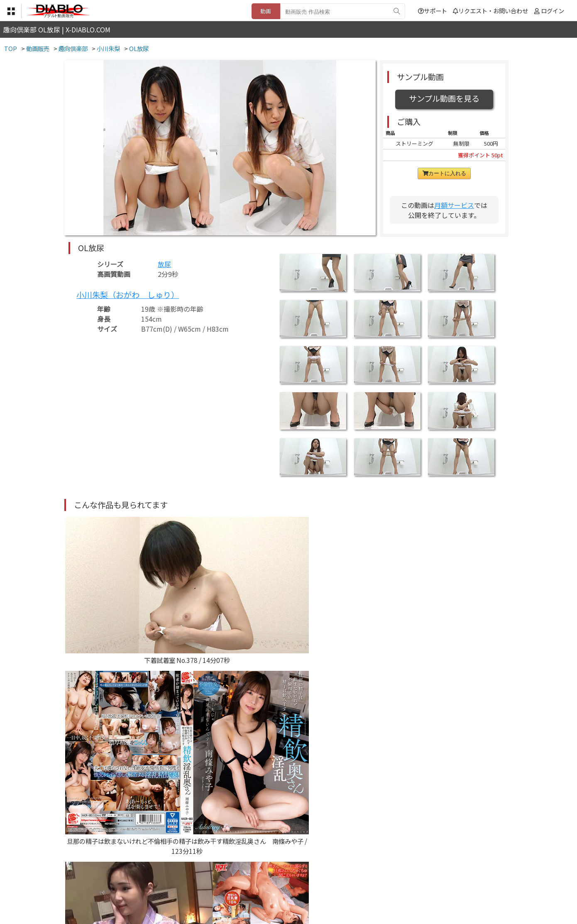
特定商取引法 (232, 873)
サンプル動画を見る (444, 98)
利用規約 (193, 873)
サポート (433, 11)
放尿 (164, 264)
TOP (166, 873)
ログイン (553, 11)
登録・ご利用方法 (282, 873)
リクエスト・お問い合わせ (490, 11)
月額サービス (454, 205)
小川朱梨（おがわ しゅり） (128, 295)
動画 (266, 11)
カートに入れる (444, 173)
